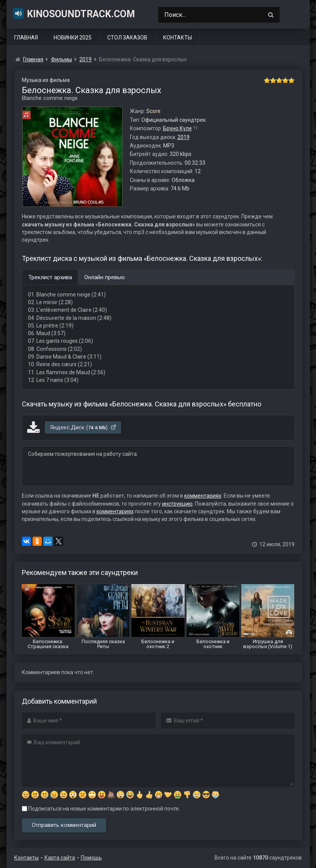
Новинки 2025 (73, 38)
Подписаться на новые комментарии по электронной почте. (101, 809)
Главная (26, 38)
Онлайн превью (105, 277)
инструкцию (177, 504)
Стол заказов (127, 38)
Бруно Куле (178, 128)
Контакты (178, 38)
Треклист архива (50, 277)
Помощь (91, 858)
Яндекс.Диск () (83, 427)
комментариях (203, 496)
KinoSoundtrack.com (74, 13)
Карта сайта (60, 858)
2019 (183, 137)
